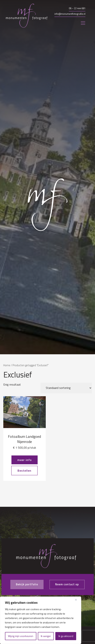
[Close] (77, 600)
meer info (25, 460)
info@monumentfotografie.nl (70, 14)
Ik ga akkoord (66, 636)
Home (7, 365)
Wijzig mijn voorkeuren (21, 636)
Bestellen (24, 471)
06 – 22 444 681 (77, 8)
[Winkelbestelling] (66, 388)
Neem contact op (68, 584)
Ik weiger (46, 636)
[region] (41, 620)
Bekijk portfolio (26, 584)
